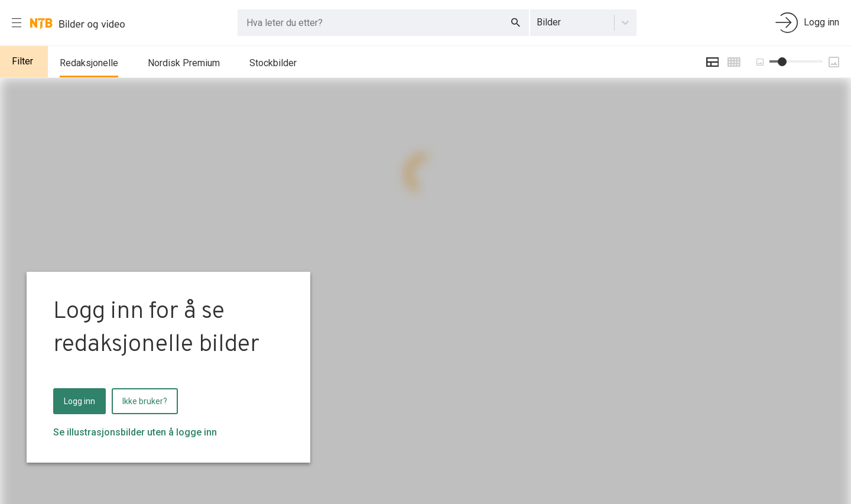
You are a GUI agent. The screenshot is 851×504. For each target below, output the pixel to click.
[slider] (782, 62)
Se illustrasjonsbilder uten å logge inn (135, 432)
